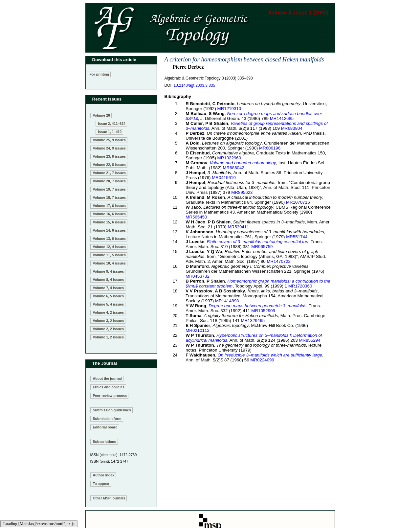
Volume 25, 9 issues (110, 140)
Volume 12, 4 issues (110, 247)
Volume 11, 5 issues (110, 255)
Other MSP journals (109, 498)
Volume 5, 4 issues (109, 304)
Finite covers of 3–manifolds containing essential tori (258, 242)
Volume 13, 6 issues (110, 239)
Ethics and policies (109, 387)
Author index (104, 475)
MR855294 (309, 340)
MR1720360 (300, 286)
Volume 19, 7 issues (110, 189)
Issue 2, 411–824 (112, 124)
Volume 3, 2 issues (109, 321)
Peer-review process (110, 396)
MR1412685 (282, 118)
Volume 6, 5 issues (109, 296)
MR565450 (196, 217)
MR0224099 (262, 360)
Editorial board (105, 427)
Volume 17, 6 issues (110, 206)
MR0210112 (198, 330)
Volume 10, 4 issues (110, 263)
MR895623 (242, 192)
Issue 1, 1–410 (110, 132)
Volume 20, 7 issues (110, 181)
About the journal (107, 379)
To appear (101, 484)
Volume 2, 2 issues (109, 329)
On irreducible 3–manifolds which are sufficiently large (270, 355)
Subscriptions (105, 442)
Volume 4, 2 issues (109, 312)
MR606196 (270, 148)
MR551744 (297, 237)
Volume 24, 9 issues (110, 148)
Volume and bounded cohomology (243, 163)
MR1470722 (279, 261)
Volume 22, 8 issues (110, 165)
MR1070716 (298, 202)
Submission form (107, 419)
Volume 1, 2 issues (109, 337)
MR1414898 (227, 301)
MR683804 (292, 128)
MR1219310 (229, 109)
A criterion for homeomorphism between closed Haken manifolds (244, 59)
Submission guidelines (112, 410)
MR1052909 (263, 311)
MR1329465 (253, 321)
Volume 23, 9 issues (110, 156)
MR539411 (238, 227)
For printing (99, 74)
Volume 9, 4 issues (109, 271)
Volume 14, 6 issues (110, 230)
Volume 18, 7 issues (110, 197)
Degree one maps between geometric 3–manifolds (257, 306)
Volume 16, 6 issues (110, 214)
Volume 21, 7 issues (110, 173)
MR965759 (262, 247)
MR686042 (234, 168)
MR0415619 (224, 178)
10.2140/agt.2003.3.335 (194, 85)
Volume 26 (102, 115)
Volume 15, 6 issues (110, 222)
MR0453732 (198, 276)
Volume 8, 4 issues (109, 280)
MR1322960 (229, 158)
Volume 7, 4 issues (109, 288)
